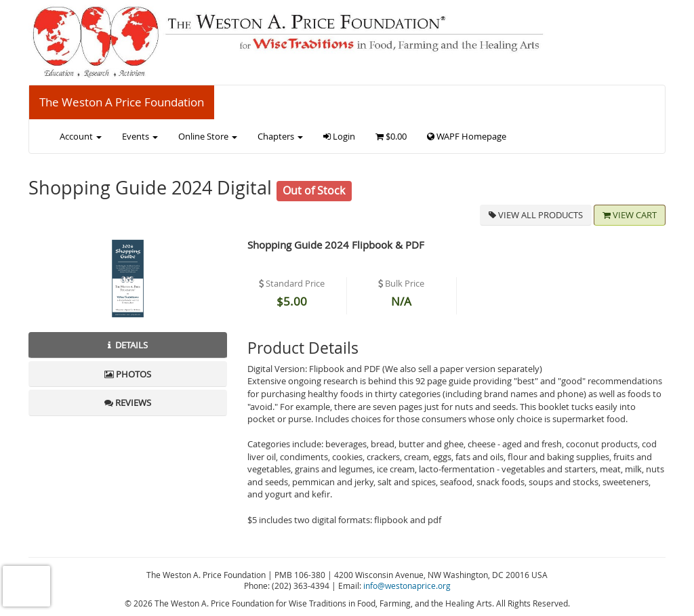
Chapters (280, 136)
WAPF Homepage (467, 136)
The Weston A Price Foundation (122, 102)
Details (128, 345)
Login (339, 136)
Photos (128, 374)
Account (81, 136)
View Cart (630, 215)
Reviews (128, 403)
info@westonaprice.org (407, 586)
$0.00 (391, 136)
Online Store (208, 136)
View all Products (536, 215)
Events (140, 136)
